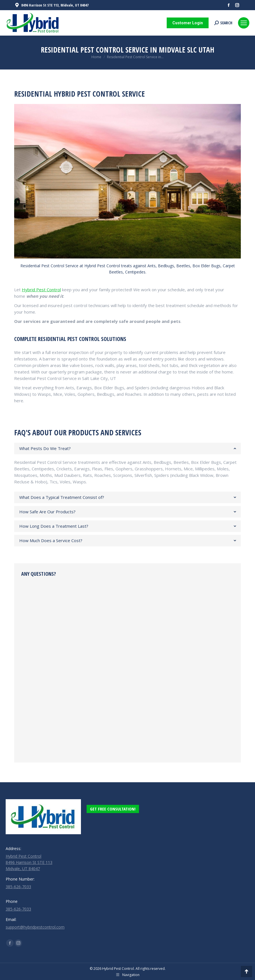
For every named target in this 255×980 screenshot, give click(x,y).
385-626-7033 (18, 887)
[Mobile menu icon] (244, 23)
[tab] (127, 448)
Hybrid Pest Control (41, 290)
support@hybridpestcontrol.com (35, 927)
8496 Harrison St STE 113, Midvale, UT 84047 (51, 5)
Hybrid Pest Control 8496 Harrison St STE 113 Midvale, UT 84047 (29, 862)
